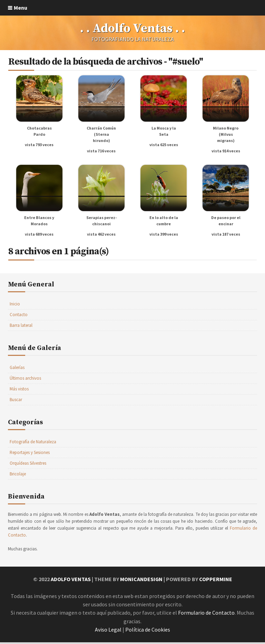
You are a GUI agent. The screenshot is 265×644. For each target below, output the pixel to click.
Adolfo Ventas (70, 582)
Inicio (15, 307)
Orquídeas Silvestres (28, 466)
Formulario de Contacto (206, 615)
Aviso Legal (108, 632)
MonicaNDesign (141, 582)
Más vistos (19, 392)
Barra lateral (21, 328)
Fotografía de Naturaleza (33, 444)
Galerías (17, 370)
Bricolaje (18, 477)
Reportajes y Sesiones (30, 455)
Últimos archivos (25, 381)
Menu (21, 8)
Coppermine (216, 582)
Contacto (19, 317)
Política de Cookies (148, 632)
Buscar (16, 402)
